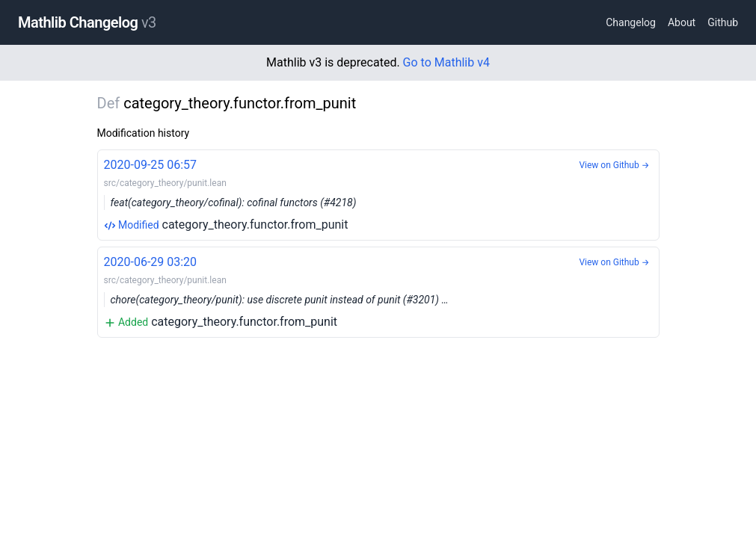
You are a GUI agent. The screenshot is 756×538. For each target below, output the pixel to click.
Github (723, 22)
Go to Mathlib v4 (446, 62)
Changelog (631, 22)
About (682, 22)
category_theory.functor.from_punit (378, 194)
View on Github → (614, 165)
